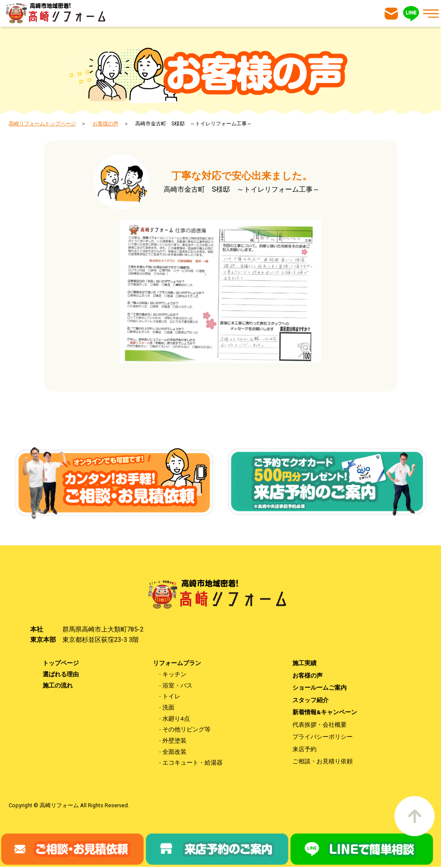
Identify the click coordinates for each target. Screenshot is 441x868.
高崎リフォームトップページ (42, 124)
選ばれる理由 (61, 674)
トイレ (171, 697)
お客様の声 (106, 124)
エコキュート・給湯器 (193, 763)
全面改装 (174, 753)
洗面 (168, 708)
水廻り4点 (176, 719)
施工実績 (304, 663)
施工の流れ (58, 685)
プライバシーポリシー (323, 737)
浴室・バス (177, 685)
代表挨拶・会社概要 (320, 725)
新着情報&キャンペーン (325, 712)
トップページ (61, 663)
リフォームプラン (177, 663)
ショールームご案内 (320, 688)
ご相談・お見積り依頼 (323, 762)
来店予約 (304, 750)
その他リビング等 (186, 730)
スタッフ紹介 (311, 700)
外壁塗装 (174, 741)
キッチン (174, 674)
